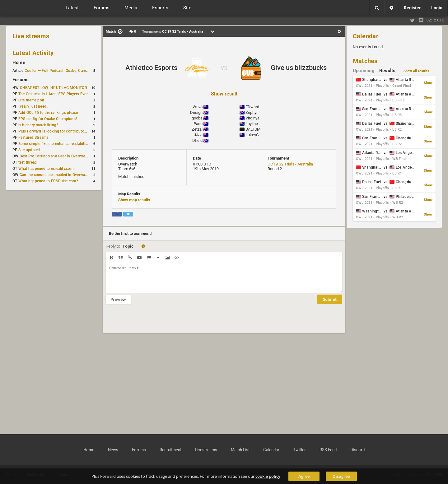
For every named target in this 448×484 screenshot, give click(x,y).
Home (19, 63)
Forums (21, 80)
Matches (365, 61)
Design (196, 112)
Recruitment (170, 450)
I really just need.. (33, 106)
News (113, 450)
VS (224, 68)
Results (387, 71)
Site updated (29, 150)
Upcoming (364, 71)
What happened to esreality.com (46, 169)
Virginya (252, 118)
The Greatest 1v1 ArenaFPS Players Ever (53, 94)
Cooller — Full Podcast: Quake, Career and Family (67, 71)
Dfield (197, 140)
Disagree (341, 476)
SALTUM (253, 129)
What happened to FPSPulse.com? (48, 181)
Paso (198, 124)
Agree (304, 476)
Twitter (299, 450)
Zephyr (252, 112)
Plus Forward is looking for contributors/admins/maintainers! (71, 131)
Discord (357, 450)
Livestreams (206, 450)
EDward (252, 107)
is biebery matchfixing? (38, 125)
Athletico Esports (151, 68)
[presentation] (153, 323)
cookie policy (268, 476)
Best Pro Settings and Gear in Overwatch (54, 156)
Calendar (366, 36)
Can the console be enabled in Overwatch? (56, 175)
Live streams (31, 36)
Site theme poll (31, 100)
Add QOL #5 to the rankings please (48, 113)
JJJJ (198, 135)
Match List (240, 450)
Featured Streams (33, 137)
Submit (330, 304)
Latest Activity (33, 53)
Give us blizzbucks (299, 68)
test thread (28, 162)
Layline (252, 124)
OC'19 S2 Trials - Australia (290, 164)
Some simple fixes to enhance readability (54, 144)
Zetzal (197, 129)
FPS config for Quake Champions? (48, 119)
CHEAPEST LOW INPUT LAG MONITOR (54, 88)
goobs (197, 118)
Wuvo (198, 107)
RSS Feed (328, 450)
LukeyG (252, 135)
